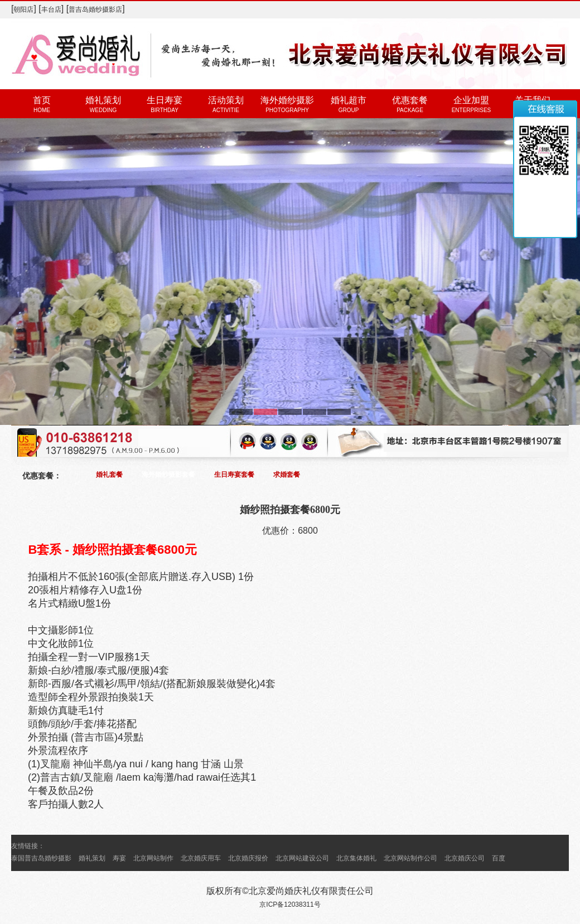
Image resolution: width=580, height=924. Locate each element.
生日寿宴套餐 (234, 475)
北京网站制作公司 (410, 858)
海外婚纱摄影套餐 (168, 475)
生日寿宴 (165, 100)
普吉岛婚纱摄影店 (95, 9)
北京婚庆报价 (248, 858)
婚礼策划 (103, 100)
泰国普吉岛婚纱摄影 (41, 858)
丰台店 (51, 9)
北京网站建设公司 (302, 858)
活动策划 (226, 100)
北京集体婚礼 (356, 858)
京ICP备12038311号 (290, 904)
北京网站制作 (153, 858)
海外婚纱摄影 (287, 100)
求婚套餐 (287, 475)
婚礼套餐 (109, 475)
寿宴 (119, 858)
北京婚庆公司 (465, 858)
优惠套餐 (410, 100)
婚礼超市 (349, 100)
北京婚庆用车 (201, 858)
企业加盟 (471, 100)
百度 (499, 858)
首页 (42, 100)
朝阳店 (23, 9)
